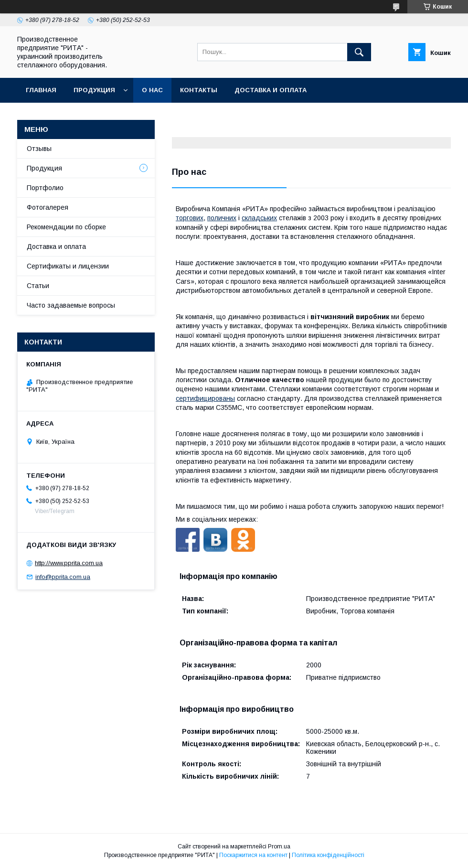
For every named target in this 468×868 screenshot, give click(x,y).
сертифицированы (205, 398)
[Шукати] (359, 52)
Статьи (38, 286)
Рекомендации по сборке (66, 227)
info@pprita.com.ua (63, 577)
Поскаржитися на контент (253, 855)
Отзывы (39, 149)
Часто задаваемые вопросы (71, 305)
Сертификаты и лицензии (68, 266)
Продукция (94, 90)
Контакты (199, 90)
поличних (222, 218)
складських (259, 218)
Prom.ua (279, 847)
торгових (190, 218)
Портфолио (45, 188)
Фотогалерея (48, 207)
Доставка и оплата (271, 90)
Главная (41, 90)
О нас (152, 90)
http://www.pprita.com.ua (69, 563)
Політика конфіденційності (328, 855)
